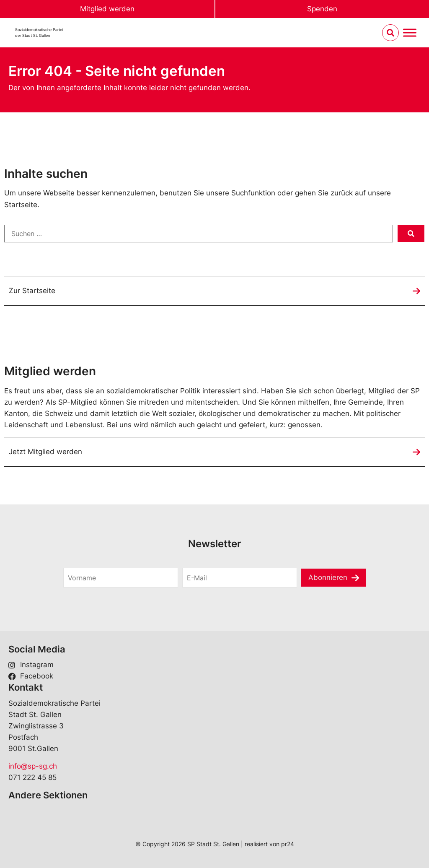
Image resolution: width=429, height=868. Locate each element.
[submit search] (411, 234)
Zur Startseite (32, 291)
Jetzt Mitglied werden (45, 452)
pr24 (288, 844)
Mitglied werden (107, 9)
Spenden (322, 9)
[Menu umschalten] (410, 33)
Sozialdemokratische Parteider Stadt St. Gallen (39, 32)
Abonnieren (328, 577)
